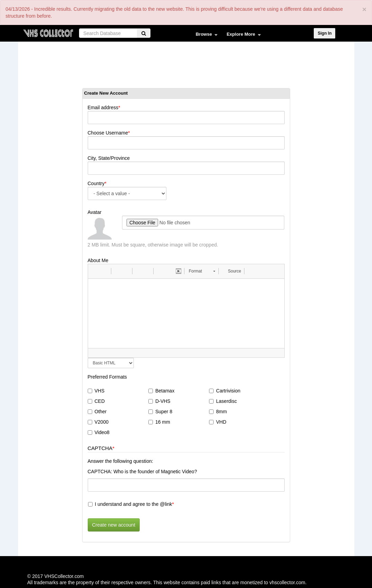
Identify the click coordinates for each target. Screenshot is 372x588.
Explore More (242, 36)
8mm (218, 412)
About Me (98, 260)
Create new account (114, 525)
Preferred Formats (107, 377)
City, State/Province (109, 158)
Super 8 (160, 412)
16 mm (159, 422)
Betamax (161, 391)
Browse (205, 36)
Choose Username (108, 133)
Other (97, 412)
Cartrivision (225, 391)
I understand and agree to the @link (130, 504)
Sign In (325, 33)
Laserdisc (223, 401)
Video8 (99, 432)
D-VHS (159, 401)
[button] (96, 271)
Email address (103, 107)
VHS (96, 391)
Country (96, 183)
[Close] (364, 9)
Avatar (95, 212)
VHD (218, 422)
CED (96, 401)
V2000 (98, 422)
